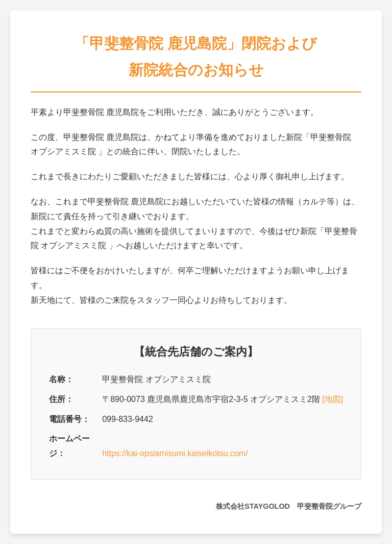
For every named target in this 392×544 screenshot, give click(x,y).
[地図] (333, 399)
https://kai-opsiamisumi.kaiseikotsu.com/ (175, 453)
